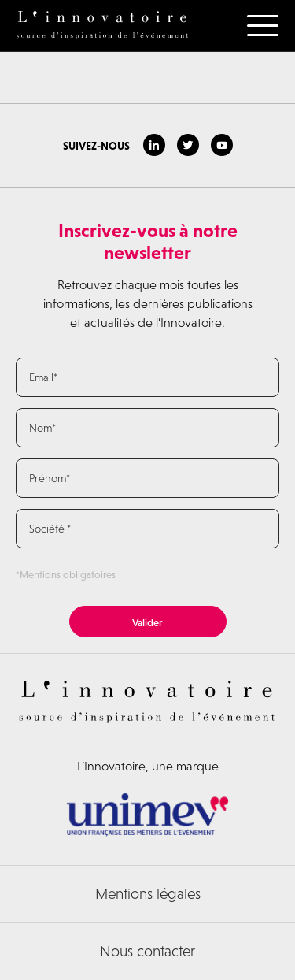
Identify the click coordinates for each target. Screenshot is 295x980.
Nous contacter (147, 951)
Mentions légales (148, 894)
